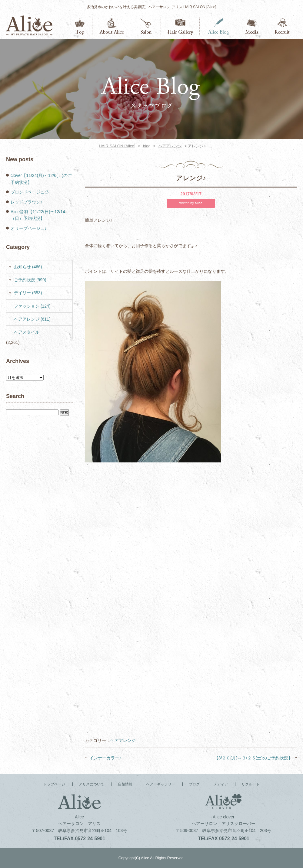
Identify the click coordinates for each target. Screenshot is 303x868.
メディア (252, 26)
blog (147, 146)
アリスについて (112, 26)
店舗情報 (146, 26)
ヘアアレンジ (170, 146)
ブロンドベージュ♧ (30, 192)
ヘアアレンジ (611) (32, 319)
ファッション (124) (32, 306)
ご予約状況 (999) (30, 280)
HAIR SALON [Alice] (117, 146)
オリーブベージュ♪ (29, 228)
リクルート (282, 26)
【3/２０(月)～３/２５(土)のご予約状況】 (253, 758)
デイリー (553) (28, 293)
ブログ (218, 26)
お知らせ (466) (28, 267)
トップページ (80, 26)
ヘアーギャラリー (180, 26)
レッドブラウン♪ (27, 202)
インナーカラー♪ (105, 758)
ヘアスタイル (27, 332)
